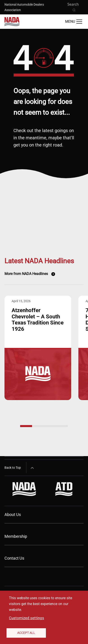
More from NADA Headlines (26, 274)
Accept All (26, 633)
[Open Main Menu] (74, 22)
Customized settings (27, 618)
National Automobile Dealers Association (24, 7)
